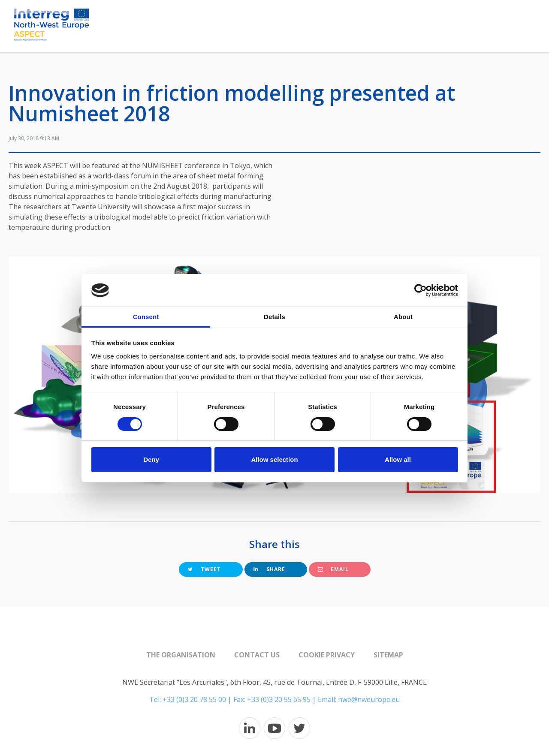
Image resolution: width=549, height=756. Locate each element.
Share (269, 569)
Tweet (204, 569)
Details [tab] (274, 317)
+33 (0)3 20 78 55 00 (194, 699)
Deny (151, 459)
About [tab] (403, 317)
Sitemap (388, 655)
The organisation (181, 655)
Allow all (398, 459)
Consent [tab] (146, 317)
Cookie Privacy (327, 655)
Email (333, 569)
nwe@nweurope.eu (369, 699)
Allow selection (274, 459)
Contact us (257, 655)
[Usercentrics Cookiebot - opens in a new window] (421, 290)
